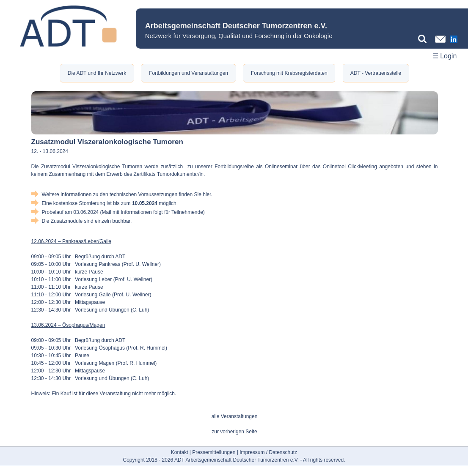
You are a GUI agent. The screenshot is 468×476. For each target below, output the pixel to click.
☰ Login (445, 56)
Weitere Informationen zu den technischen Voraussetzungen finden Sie (123, 194)
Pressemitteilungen (214, 452)
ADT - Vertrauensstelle (376, 73)
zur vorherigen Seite (234, 432)
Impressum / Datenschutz (268, 452)
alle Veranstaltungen (235, 416)
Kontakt (180, 452)
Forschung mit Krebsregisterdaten (289, 73)
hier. (208, 194)
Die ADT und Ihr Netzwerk (97, 73)
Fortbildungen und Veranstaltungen (189, 73)
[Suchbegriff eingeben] (424, 39)
